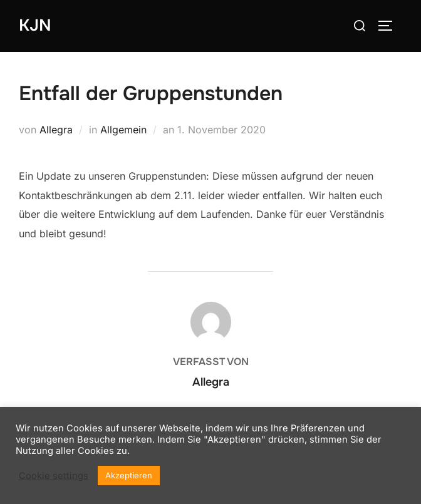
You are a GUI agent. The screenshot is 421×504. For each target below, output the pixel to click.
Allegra (56, 130)
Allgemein (123, 130)
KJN (35, 25)
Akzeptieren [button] (129, 475)
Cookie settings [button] (54, 476)
